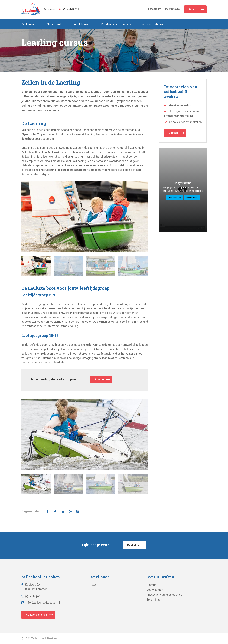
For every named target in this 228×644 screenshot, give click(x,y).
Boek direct (134, 545)
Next (143, 217)
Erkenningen (154, 600)
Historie (151, 585)
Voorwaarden (155, 590)
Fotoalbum (155, 9)
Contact (194, 9)
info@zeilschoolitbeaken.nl (41, 603)
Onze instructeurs (151, 24)
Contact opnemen (36, 615)
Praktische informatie (115, 24)
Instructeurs (172, 9)
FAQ (93, 585)
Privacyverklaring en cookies (164, 595)
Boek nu (99, 379)
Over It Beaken (81, 24)
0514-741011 (69, 9)
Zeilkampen (29, 24)
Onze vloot (54, 24)
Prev (26, 217)
